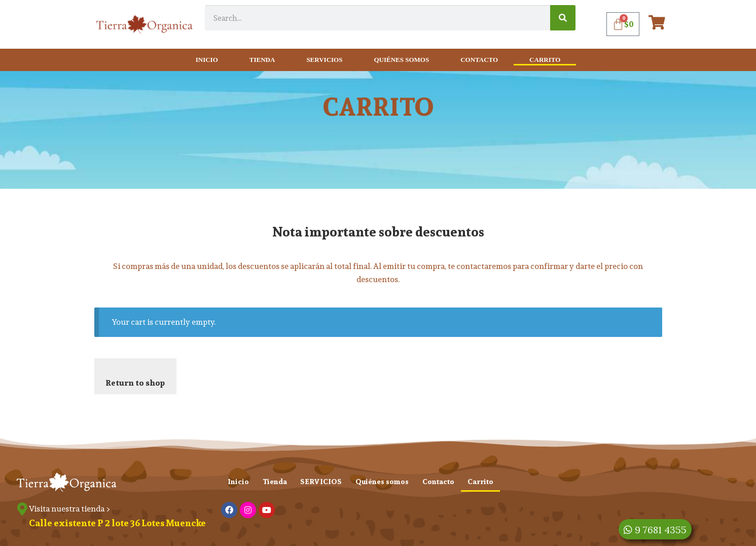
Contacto (479, 60)
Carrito (545, 60)
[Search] (563, 18)
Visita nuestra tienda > (72, 509)
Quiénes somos (401, 60)
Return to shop (135, 383)
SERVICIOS (324, 60)
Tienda (262, 60)
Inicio (207, 60)
